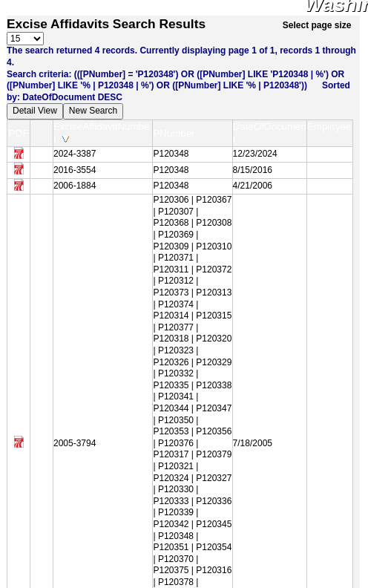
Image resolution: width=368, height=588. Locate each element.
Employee (329, 133)
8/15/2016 (253, 170)
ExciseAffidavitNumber (101, 133)
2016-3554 (75, 170)
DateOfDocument (270, 133)
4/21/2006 (253, 186)
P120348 (171, 154)
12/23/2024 (255, 154)
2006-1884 (75, 186)
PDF (19, 133)
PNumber (177, 133)
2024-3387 (75, 154)
